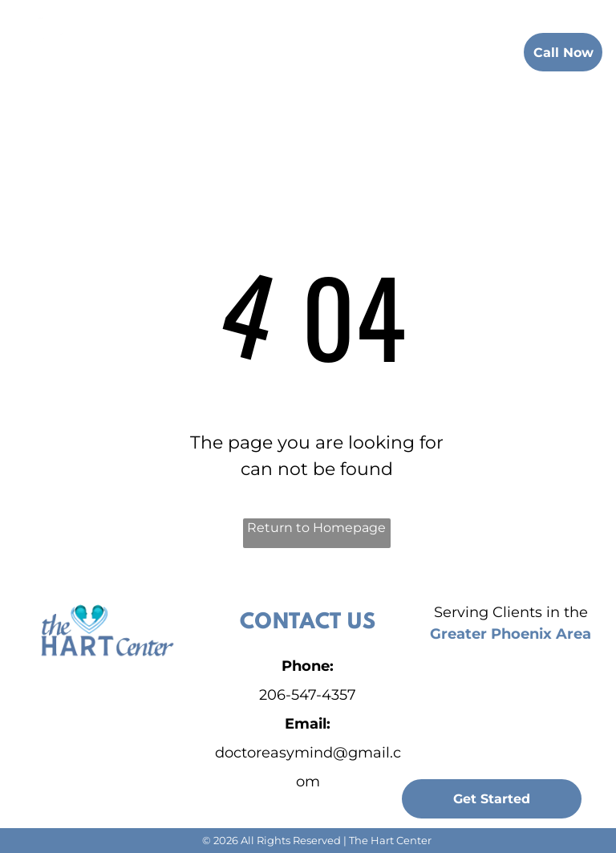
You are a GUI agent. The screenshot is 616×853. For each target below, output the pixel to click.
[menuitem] (197, 50)
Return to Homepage (316, 528)
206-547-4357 (308, 695)
